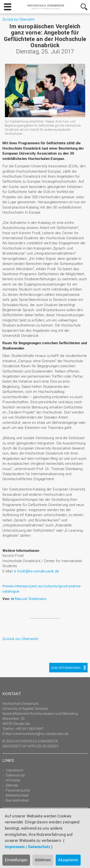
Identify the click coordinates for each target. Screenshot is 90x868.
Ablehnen (43, 860)
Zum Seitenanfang (66, 668)
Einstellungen (16, 860)
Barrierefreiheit (17, 800)
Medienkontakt (17, 795)
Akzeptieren (68, 860)
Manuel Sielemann (31, 599)
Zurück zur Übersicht (18, 19)
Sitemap (12, 785)
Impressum (15, 847)
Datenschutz (39, 847)
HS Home (13, 780)
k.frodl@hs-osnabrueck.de (37, 571)
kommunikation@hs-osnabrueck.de (41, 734)
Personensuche (18, 790)
